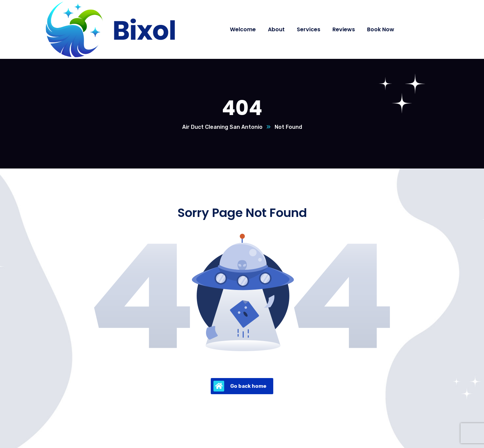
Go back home (240, 386)
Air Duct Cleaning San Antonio (222, 127)
